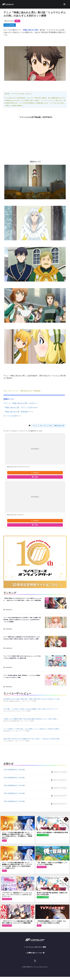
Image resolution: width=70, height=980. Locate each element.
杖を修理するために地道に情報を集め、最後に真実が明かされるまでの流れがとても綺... (32, 699)
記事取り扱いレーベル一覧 (36, 953)
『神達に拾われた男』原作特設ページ (18, 412)
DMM (35, 477)
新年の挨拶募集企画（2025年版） (15, 778)
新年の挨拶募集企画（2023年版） (15, 793)
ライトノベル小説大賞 (43, 835)
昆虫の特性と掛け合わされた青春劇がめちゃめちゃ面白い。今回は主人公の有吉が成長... (32, 739)
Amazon (35, 473)
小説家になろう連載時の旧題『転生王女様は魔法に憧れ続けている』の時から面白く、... (32, 719)
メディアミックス (42, 867)
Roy (50, 426)
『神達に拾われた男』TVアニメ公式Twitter (21, 407)
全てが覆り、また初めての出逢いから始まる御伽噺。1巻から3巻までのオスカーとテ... (31, 709)
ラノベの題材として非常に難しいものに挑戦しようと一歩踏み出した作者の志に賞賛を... (32, 729)
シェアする (10, 25)
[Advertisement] (35, 753)
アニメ (17, 21)
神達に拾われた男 (59, 426)
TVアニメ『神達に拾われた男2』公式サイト (21, 403)
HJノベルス (43, 426)
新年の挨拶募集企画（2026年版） (15, 770)
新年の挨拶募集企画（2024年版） (15, 785)
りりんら (35, 426)
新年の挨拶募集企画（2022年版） (15, 801)
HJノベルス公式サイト (12, 416)
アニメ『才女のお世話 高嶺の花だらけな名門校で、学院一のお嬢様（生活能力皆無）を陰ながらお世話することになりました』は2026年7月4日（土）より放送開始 (22, 620)
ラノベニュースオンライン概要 (36, 947)
